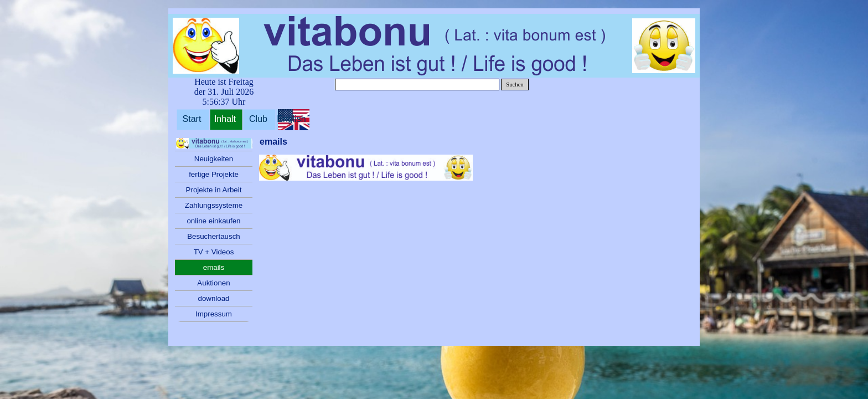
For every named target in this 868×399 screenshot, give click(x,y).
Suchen (515, 85)
